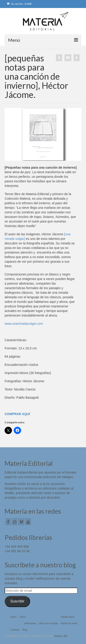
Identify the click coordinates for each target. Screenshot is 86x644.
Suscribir (17, 601)
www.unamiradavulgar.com (24, 324)
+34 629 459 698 (17, 547)
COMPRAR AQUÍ (17, 414)
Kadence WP (61, 636)
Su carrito (19, 4)
